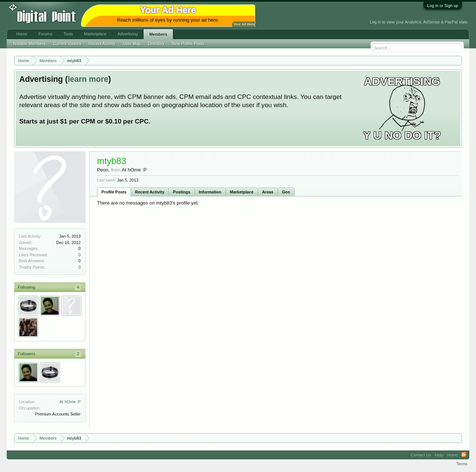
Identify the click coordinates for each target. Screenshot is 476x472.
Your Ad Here (244, 24)
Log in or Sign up (443, 6)
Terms (462, 464)
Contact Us (421, 455)
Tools (68, 34)
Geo (286, 192)
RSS (464, 455)
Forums (45, 34)
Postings (181, 192)
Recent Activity (150, 192)
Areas (268, 192)
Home (22, 34)
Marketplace (242, 192)
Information (210, 192)
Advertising (128, 34)
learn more (88, 79)
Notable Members (30, 44)
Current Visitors (67, 44)
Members (158, 34)
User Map (132, 44)
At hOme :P (70, 402)
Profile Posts (114, 192)
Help (439, 455)
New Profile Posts (188, 44)
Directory (156, 44)
